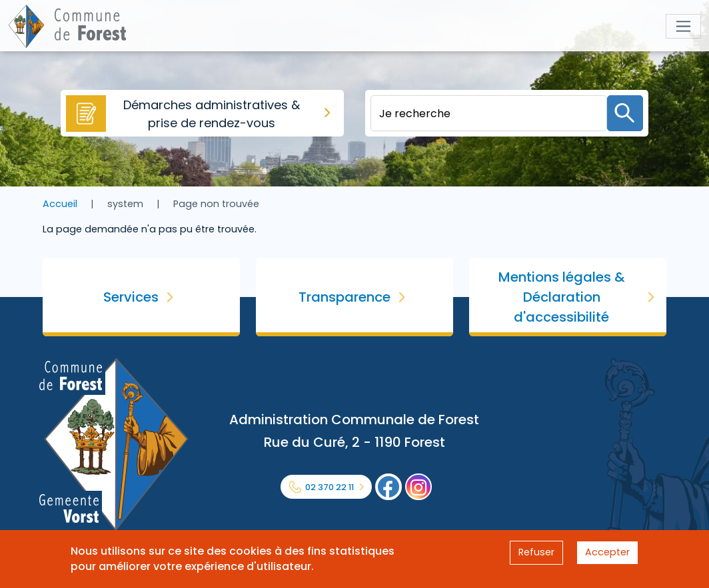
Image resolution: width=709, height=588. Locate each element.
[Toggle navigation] (683, 26)
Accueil (60, 204)
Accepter (607, 552)
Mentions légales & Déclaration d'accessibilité (562, 297)
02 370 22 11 (330, 487)
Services (131, 297)
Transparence (345, 297)
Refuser (536, 552)
